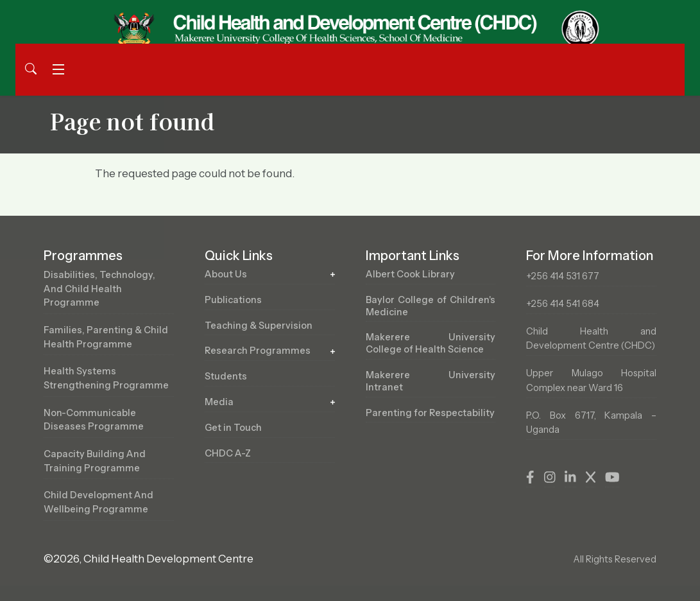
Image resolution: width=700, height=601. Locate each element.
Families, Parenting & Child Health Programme (106, 337)
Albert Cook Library (410, 274)
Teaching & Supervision (259, 326)
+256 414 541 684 (563, 304)
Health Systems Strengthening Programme (106, 378)
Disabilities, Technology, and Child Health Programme (99, 289)
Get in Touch (233, 428)
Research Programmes (258, 351)
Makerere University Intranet (431, 381)
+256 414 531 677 (563, 276)
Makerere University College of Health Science (431, 343)
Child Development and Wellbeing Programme (98, 502)
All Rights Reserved (615, 559)
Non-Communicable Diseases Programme (94, 420)
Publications (233, 300)
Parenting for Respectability (430, 413)
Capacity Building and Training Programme (95, 461)
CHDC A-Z (228, 453)
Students (226, 376)
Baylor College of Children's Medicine (431, 306)
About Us (226, 274)
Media (219, 402)
